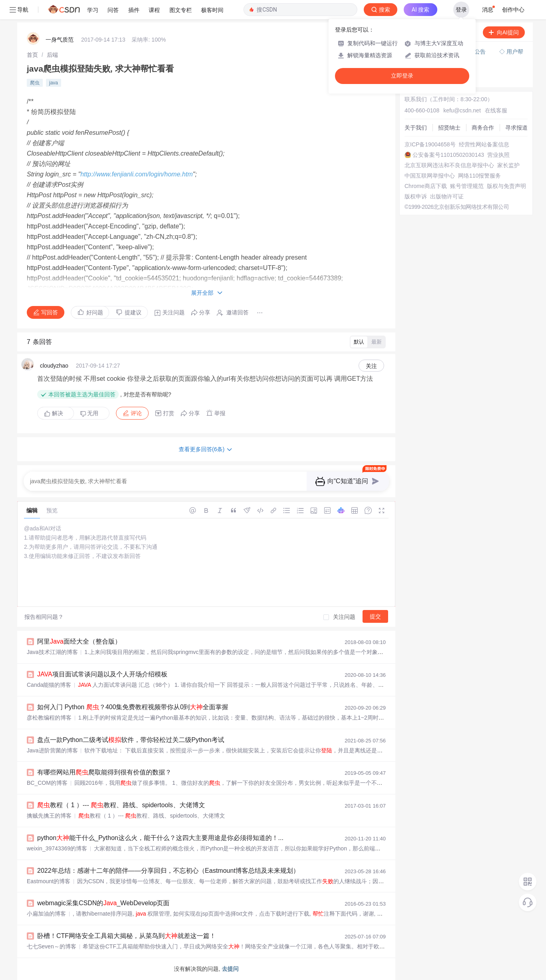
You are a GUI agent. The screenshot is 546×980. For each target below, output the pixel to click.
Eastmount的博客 (49, 881)
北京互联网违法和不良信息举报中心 (449, 165)
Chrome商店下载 (426, 186)
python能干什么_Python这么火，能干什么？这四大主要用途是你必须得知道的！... (160, 838)
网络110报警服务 (479, 176)
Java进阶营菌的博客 (52, 750)
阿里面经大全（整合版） (79, 641)
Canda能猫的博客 (49, 685)
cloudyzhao (54, 366)
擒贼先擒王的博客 (49, 816)
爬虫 (35, 83)
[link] (32, 55)
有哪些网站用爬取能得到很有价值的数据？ (104, 772)
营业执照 (498, 155)
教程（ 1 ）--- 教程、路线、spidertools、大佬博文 (121, 805)
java (54, 83)
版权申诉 (416, 196)
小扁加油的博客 (46, 914)
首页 (32, 55)
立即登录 (402, 76)
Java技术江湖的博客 (52, 652)
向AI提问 (504, 32)
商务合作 (483, 128)
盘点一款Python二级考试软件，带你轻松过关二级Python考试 (131, 740)
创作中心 (513, 10)
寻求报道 (516, 128)
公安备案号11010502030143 (448, 155)
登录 (461, 10)
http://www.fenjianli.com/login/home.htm (136, 174)
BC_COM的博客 (47, 783)
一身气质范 (60, 40)
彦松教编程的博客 (49, 718)
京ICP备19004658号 (430, 144)
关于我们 (416, 128)
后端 (52, 55)
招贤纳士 (449, 128)
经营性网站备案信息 (484, 144)
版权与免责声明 (506, 186)
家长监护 (508, 165)
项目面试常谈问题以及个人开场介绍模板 (102, 674)
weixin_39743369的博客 (57, 848)
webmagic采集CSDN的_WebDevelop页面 (103, 903)
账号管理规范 (467, 186)
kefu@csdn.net (462, 110)
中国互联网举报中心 (430, 176)
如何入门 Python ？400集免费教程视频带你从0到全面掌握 (133, 707)
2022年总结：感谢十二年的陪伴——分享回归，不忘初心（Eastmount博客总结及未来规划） (168, 871)
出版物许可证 (447, 196)
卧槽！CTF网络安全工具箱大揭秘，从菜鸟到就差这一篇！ (127, 936)
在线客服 (496, 110)
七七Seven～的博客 (52, 946)
